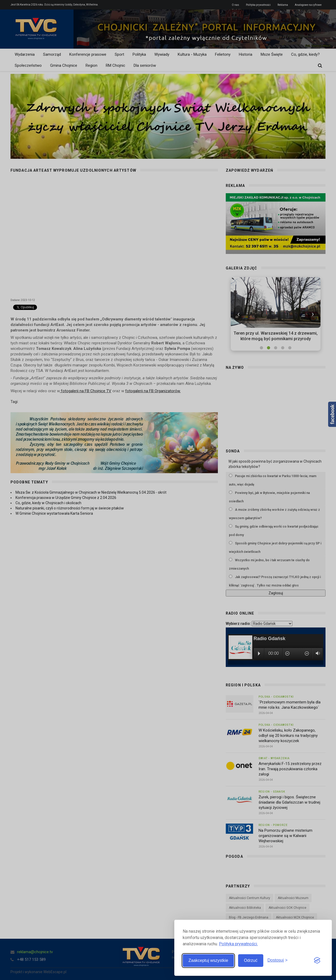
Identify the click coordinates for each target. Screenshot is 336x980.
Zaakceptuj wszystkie (208, 960)
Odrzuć (251, 960)
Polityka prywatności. (238, 944)
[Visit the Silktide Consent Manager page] (317, 961)
